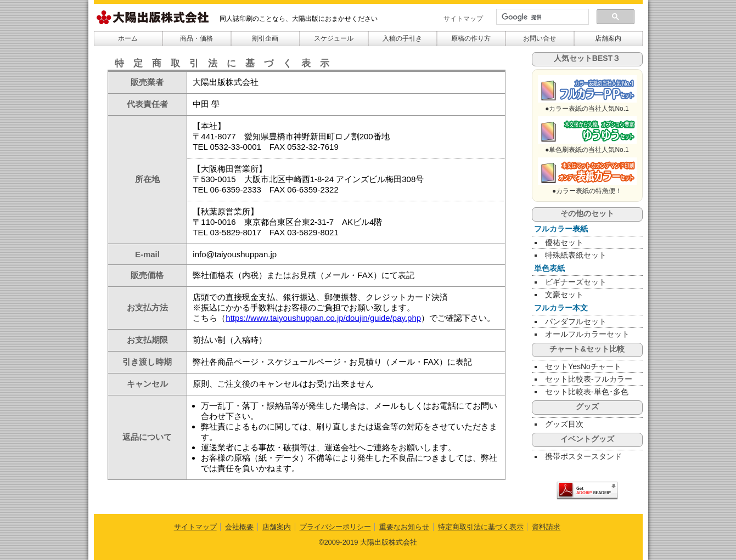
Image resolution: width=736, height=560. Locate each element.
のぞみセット (587, 171)
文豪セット (564, 295)
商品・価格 (196, 38)
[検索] (541, 17)
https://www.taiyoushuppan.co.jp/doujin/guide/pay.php (323, 318)
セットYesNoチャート (583, 366)
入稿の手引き (402, 38)
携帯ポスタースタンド (583, 456)
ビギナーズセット (576, 282)
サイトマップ (463, 19)
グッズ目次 (564, 424)
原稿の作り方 (471, 38)
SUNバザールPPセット (587, 89)
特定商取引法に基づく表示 (481, 527)
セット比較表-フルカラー (589, 379)
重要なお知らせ (404, 527)
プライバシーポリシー (335, 527)
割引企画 (265, 38)
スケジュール (334, 38)
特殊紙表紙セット (576, 255)
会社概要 (239, 527)
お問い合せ (540, 38)
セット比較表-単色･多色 (587, 392)
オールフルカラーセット (587, 334)
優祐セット (564, 242)
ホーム (128, 38)
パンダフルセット (576, 321)
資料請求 (546, 527)
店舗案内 (608, 38)
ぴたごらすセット (587, 130)
